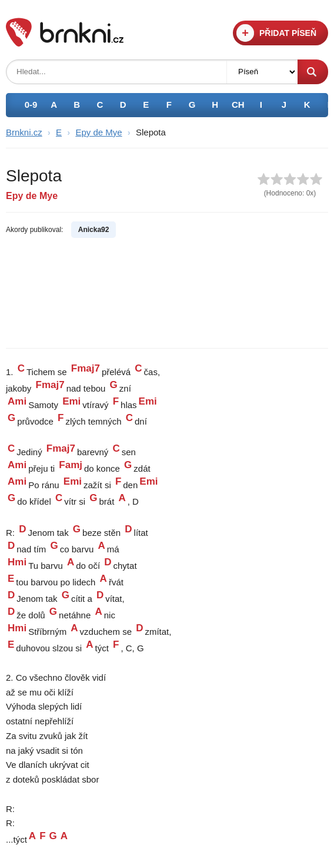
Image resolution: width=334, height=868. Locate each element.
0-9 (31, 105)
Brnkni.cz (24, 132)
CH (238, 105)
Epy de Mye (98, 132)
